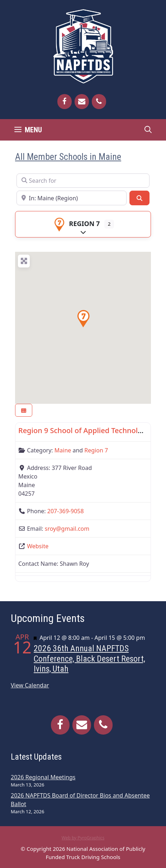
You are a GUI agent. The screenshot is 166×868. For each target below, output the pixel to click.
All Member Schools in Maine (68, 157)
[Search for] (83, 181)
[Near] (72, 198)
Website (38, 546)
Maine (63, 450)
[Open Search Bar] (148, 130)
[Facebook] (65, 102)
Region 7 (76, 224)
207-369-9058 (66, 511)
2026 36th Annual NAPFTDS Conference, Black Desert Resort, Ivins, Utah (89, 659)
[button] (83, 319)
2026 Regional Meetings (43, 777)
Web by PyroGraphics (83, 838)
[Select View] (24, 410)
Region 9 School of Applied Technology (84, 430)
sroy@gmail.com (67, 529)
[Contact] (82, 102)
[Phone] (99, 102)
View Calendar (30, 685)
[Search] (139, 198)
